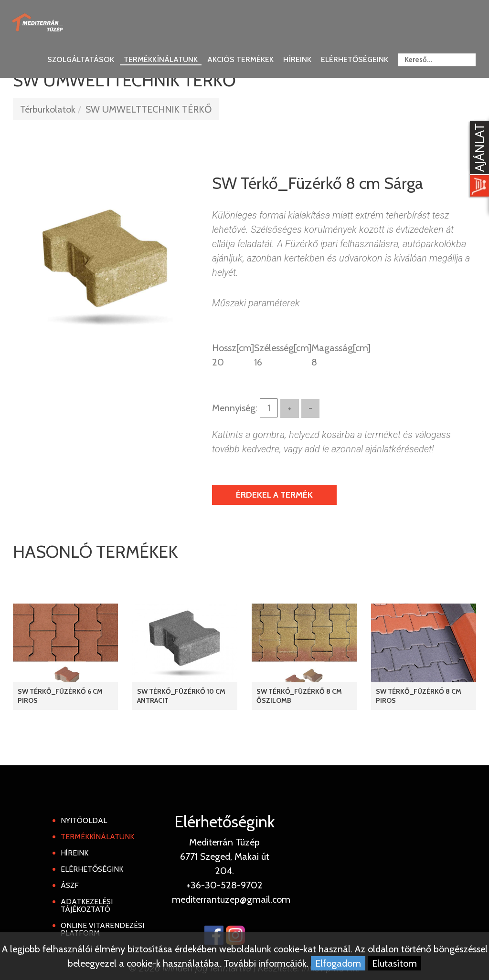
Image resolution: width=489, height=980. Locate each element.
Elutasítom (394, 963)
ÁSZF (70, 885)
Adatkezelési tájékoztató (87, 905)
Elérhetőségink (92, 869)
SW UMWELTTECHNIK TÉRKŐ (149, 109)
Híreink (297, 59)
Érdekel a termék (274, 495)
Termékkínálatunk (161, 59)
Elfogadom (338, 963)
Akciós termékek (240, 59)
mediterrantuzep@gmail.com (231, 899)
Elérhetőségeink (355, 59)
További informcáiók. (266, 963)
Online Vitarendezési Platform (102, 929)
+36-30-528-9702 (224, 885)
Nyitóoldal (84, 820)
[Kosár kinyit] (478, 160)
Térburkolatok (48, 109)
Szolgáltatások (81, 59)
